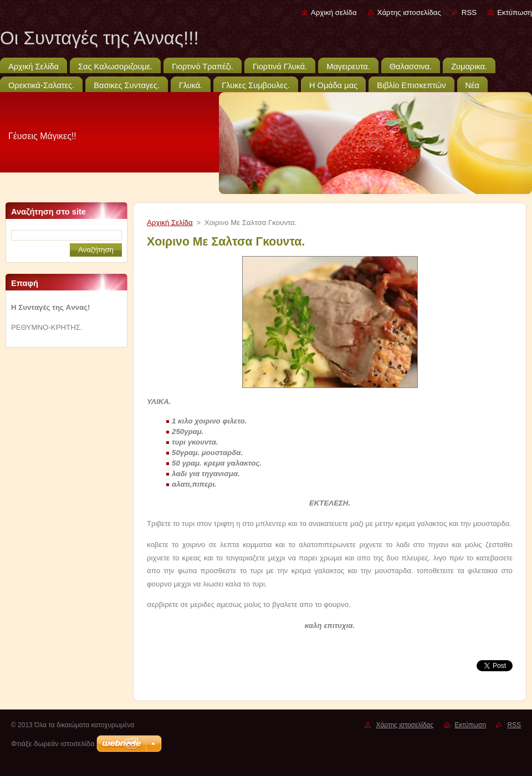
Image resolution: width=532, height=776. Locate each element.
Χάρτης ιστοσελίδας (409, 12)
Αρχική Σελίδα (170, 223)
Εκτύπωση (515, 12)
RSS (469, 12)
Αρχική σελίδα (334, 12)
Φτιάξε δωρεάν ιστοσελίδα (53, 744)
